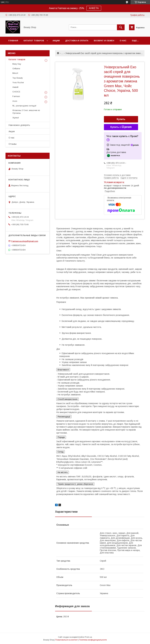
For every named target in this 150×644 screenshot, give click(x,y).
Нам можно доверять (19, 125)
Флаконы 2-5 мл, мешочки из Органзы (26, 112)
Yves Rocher (18, 82)
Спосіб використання (67, 399)
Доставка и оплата (77, 41)
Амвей (15, 87)
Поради (61, 437)
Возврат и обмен (104, 41)
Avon (15, 101)
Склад (61, 452)
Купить (121, 119)
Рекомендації (64, 417)
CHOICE (16, 92)
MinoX (15, 73)
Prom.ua (88, 637)
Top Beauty (18, 78)
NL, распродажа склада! (24, 106)
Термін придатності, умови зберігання (75, 484)
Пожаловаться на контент (66, 640)
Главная (13, 41)
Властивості (63, 370)
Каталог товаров (34, 41)
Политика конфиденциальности (93, 640)
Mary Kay (17, 64)
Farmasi (16, 96)
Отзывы (13, 144)
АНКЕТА (94, 8)
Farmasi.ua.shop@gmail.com (25, 241)
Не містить (63, 472)
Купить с (121, 127)
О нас (123, 41)
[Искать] (121, 27)
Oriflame (16, 69)
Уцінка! (16, 118)
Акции (56, 41)
